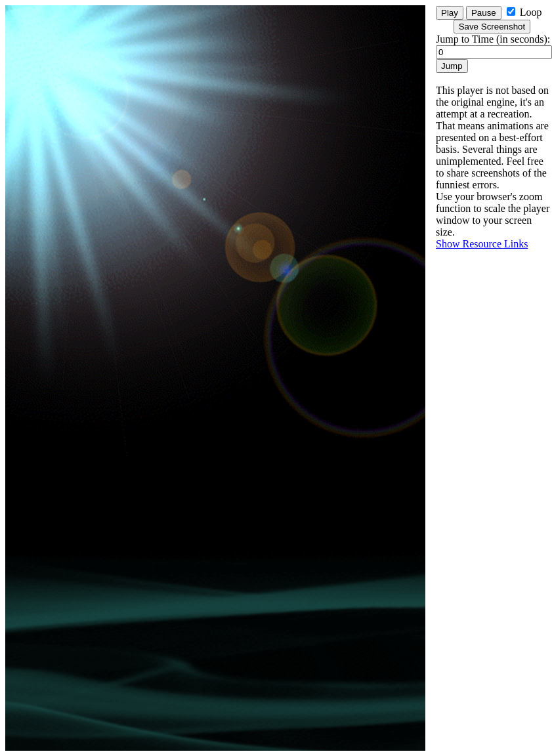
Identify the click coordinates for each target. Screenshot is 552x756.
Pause (484, 13)
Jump (452, 66)
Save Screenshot (492, 27)
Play (450, 13)
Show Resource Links (482, 244)
